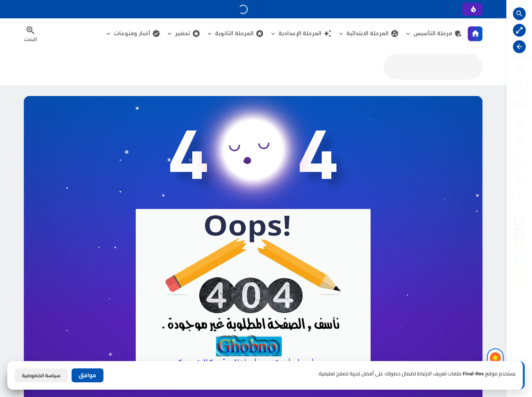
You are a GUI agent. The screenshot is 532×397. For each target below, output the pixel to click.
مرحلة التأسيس (438, 34)
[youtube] (519, 248)
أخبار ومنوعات (137, 34)
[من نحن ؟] (519, 86)
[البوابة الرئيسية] (519, 67)
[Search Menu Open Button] (30, 34)
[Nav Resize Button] (519, 47)
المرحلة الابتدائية (373, 34)
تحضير (188, 34)
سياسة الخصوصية (41, 375)
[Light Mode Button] (495, 358)
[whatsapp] (519, 286)
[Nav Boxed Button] (519, 30)
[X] (519, 235)
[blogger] (519, 273)
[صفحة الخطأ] (519, 196)
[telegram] (519, 260)
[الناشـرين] (519, 177)
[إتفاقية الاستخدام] (519, 122)
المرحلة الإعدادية (305, 34)
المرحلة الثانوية (239, 34)
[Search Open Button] (519, 14)
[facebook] (519, 222)
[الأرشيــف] (519, 141)
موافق (88, 375)
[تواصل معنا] (519, 159)
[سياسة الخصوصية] (519, 104)
